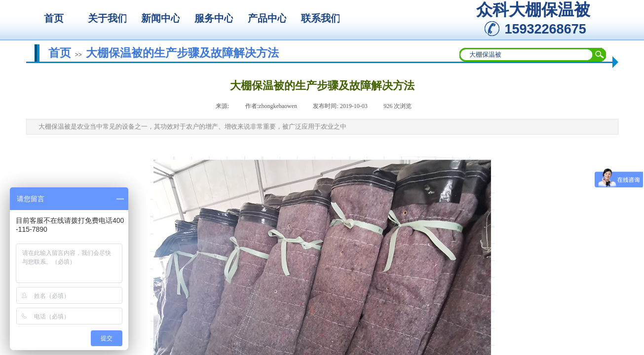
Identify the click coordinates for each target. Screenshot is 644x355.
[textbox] (527, 55)
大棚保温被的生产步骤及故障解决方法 (182, 53)
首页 (60, 53)
